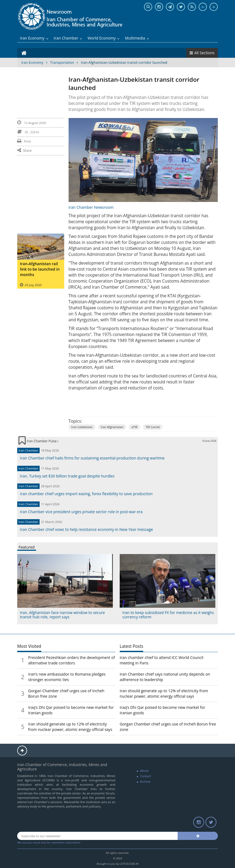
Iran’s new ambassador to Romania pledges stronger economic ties (67, 677)
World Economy (103, 38)
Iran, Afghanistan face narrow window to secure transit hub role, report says (62, 615)
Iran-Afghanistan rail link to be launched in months (40, 269)
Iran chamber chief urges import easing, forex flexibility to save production (86, 494)
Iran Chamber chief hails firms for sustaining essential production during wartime (92, 458)
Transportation (62, 63)
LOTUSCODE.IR (129, 864)
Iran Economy (34, 38)
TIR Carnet (153, 427)
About (145, 771)
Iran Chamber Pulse (43, 441)
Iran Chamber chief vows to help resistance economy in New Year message (86, 529)
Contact (146, 776)
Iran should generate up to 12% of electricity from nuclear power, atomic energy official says (70, 727)
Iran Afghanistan (112, 427)
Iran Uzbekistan (82, 427)
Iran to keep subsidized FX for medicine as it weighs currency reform (168, 615)
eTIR (134, 427)
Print (24, 141)
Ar (203, 7)
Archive (146, 781)
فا (214, 7)
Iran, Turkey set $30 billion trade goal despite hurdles (67, 476)
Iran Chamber (68, 38)
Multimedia (137, 38)
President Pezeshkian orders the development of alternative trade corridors (71, 660)
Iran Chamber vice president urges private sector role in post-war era (81, 512)
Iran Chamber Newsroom (91, 207)
